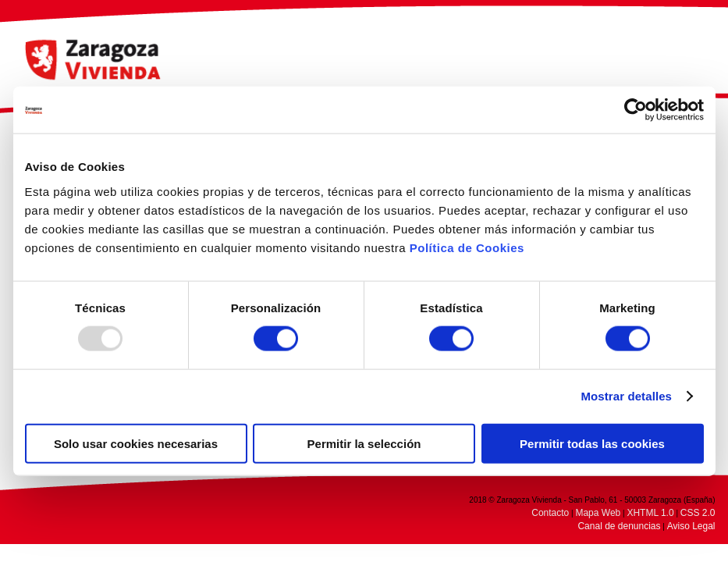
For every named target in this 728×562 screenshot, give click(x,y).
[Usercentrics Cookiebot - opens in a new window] (636, 110)
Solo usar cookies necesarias (136, 443)
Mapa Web (598, 513)
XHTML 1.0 (650, 513)
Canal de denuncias (619, 526)
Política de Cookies (467, 247)
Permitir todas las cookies (592, 443)
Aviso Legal (691, 526)
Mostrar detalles (626, 396)
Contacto (550, 513)
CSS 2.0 (698, 513)
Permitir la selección (364, 443)
